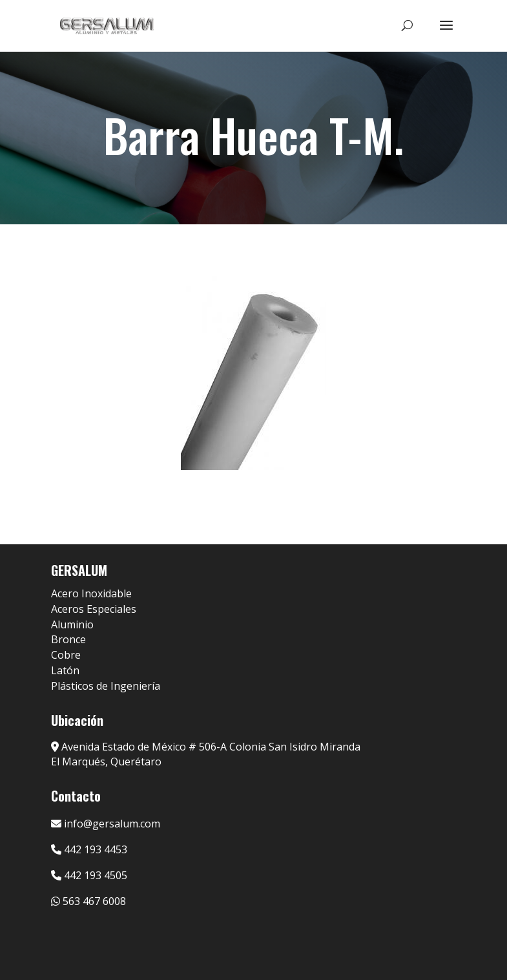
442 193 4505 (89, 875)
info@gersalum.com (106, 824)
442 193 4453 (89, 849)
